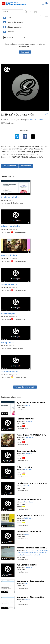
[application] (25, 87)
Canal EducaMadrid (15, 22)
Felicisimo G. (29, 518)
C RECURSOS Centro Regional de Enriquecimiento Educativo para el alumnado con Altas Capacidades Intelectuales (32, 553)
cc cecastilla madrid (36, 120)
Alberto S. (27, 583)
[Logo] (7, 69)
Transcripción (26, 166)
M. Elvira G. (28, 567)
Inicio (9, 18)
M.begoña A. (13, 229)
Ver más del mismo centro (25, 387)
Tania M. (11, 346)
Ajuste (47, 114)
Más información (10, 166)
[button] (25, 87)
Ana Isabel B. (13, 258)
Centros (10, 32)
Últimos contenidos (15, 27)
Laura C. (12, 200)
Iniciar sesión (25, 52)
